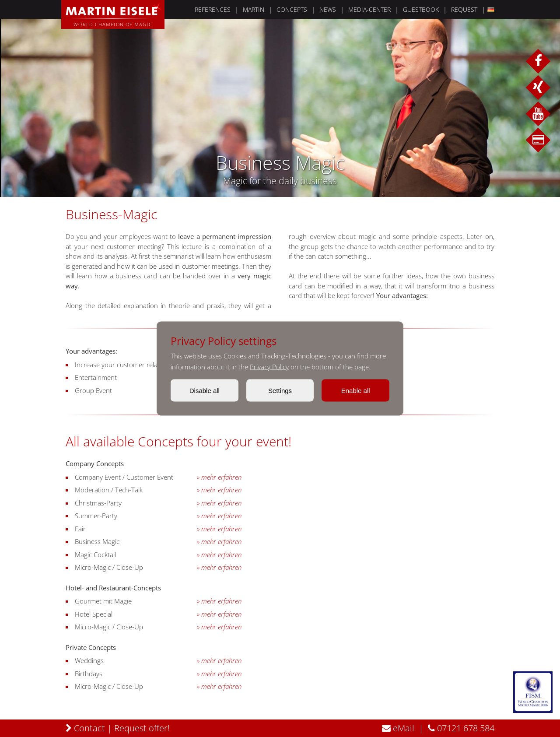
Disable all (205, 391)
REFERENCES (213, 9)
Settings (280, 391)
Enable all (356, 391)
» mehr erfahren (219, 477)
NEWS (328, 9)
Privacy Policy (269, 367)
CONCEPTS (292, 9)
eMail (398, 728)
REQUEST (464, 9)
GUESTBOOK (421, 9)
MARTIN (254, 9)
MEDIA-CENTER (369, 9)
